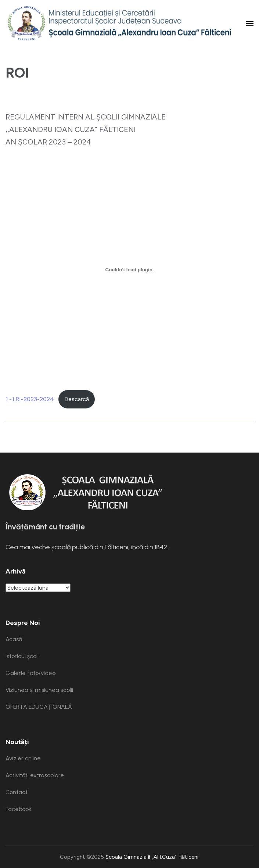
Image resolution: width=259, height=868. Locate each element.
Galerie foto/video (30, 673)
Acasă (14, 639)
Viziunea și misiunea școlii (39, 690)
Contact (17, 792)
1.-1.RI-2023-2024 (30, 399)
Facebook (19, 809)
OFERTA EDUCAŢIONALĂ (39, 707)
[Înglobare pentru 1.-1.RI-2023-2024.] (129, 269)
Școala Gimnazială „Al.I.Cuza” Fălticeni (152, 857)
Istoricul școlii (23, 656)
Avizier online (23, 758)
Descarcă (77, 399)
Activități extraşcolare (35, 775)
